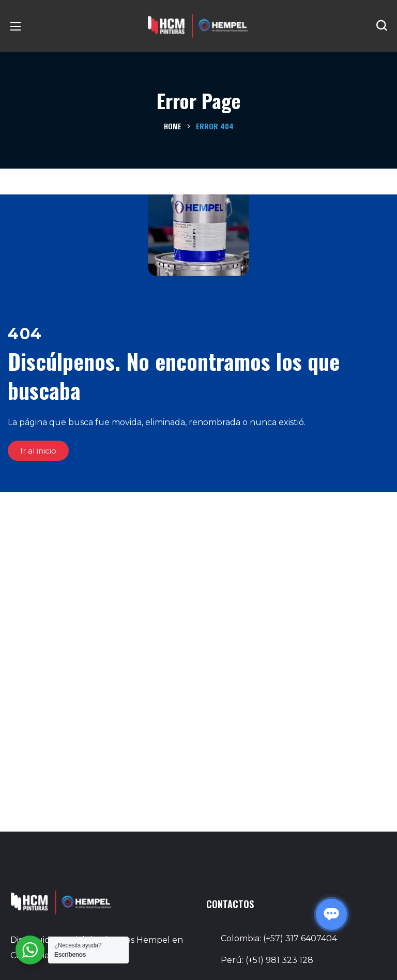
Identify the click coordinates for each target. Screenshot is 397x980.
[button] (381, 26)
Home (173, 126)
